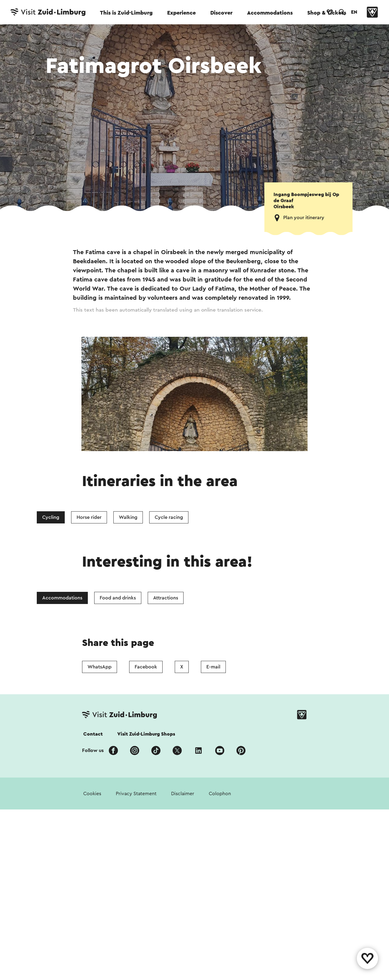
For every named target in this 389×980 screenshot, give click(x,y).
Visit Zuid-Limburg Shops (146, 734)
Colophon (220, 794)
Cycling (51, 517)
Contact (93, 734)
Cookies (92, 794)
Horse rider (89, 517)
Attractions (166, 598)
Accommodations (270, 13)
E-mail (213, 667)
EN (354, 12)
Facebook (146, 667)
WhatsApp (100, 667)
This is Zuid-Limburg (126, 13)
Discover (221, 13)
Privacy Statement (136, 794)
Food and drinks (118, 598)
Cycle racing (169, 517)
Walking (128, 517)
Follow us (93, 751)
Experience (181, 13)
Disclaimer (183, 794)
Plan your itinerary (304, 218)
